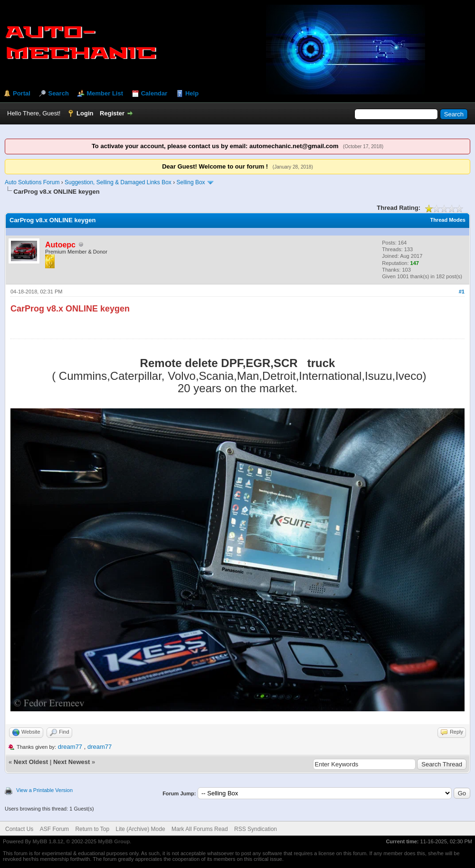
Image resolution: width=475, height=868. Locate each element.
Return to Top (92, 829)
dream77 (70, 747)
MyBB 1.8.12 (48, 841)
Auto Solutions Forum (32, 182)
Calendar (154, 93)
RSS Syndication (256, 829)
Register (112, 113)
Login (85, 113)
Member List (105, 93)
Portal (22, 93)
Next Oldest (31, 762)
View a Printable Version (44, 790)
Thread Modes (448, 220)
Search (58, 93)
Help (192, 93)
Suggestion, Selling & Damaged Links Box (118, 182)
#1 (462, 292)
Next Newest (71, 762)
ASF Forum (54, 829)
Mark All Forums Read (200, 829)
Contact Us (19, 829)
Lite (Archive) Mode (141, 829)
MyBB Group (114, 841)
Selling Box (191, 182)
